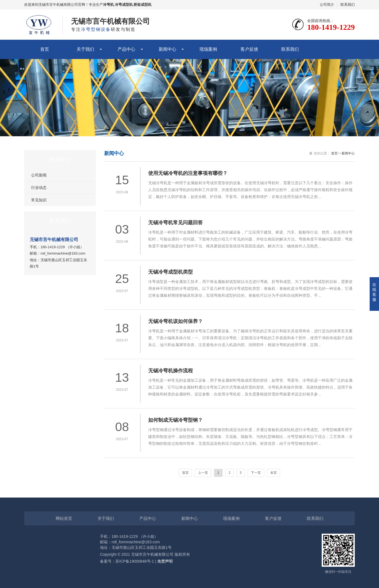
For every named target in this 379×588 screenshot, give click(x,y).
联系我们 (348, 5)
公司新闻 (39, 175)
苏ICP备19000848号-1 (135, 561)
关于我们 (85, 49)
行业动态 (39, 188)
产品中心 (126, 49)
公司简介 (327, 5)
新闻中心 (167, 49)
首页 (45, 49)
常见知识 (39, 200)
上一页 (203, 473)
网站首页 (64, 518)
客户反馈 (249, 49)
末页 (274, 473)
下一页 (256, 473)
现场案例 (208, 49)
